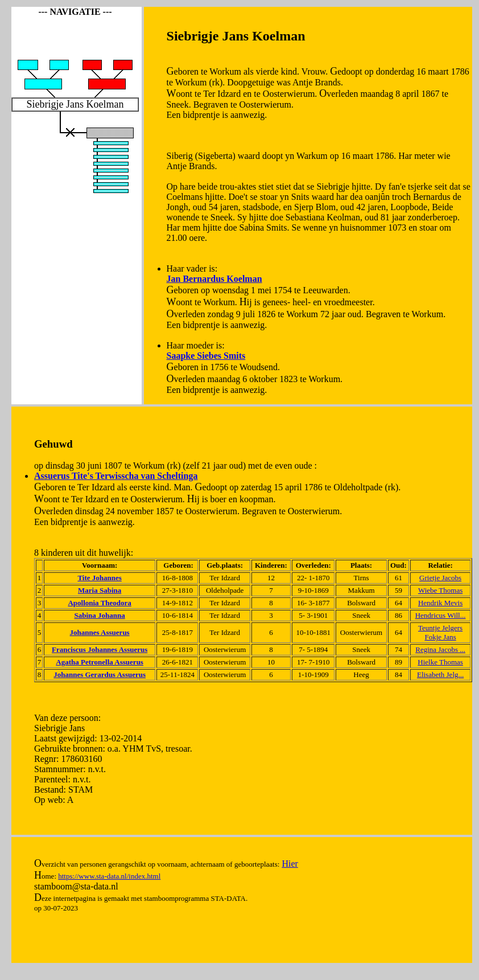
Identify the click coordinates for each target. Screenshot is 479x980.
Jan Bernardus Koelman (214, 279)
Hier (290, 864)
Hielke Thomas (440, 662)
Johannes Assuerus (100, 632)
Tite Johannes (99, 578)
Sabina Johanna (100, 615)
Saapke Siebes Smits (206, 356)
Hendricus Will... (441, 615)
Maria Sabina (100, 590)
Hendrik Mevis (440, 603)
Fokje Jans (440, 637)
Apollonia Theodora (99, 603)
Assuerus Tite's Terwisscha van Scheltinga (116, 476)
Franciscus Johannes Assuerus (100, 649)
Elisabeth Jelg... (440, 674)
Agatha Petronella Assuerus (100, 662)
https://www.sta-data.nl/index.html (109, 876)
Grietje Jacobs (440, 578)
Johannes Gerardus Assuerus (100, 674)
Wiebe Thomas (440, 590)
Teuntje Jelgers (440, 628)
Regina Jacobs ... (440, 649)
